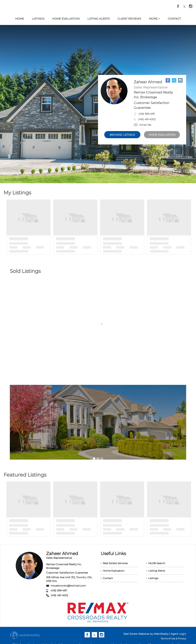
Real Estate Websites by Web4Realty (146, 634)
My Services (98, 432)
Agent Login (178, 634)
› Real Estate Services (114, 563)
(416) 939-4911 (147, 114)
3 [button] (102, 459)
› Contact (107, 578)
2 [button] (98, 459)
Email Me (142, 125)
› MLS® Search (156, 563)
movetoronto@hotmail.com (68, 586)
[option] (98, 422)
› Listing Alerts (156, 571)
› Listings (152, 578)
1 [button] (94, 459)
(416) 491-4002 (147, 119)
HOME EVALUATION (162, 135)
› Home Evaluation (112, 571)
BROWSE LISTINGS (122, 135)
